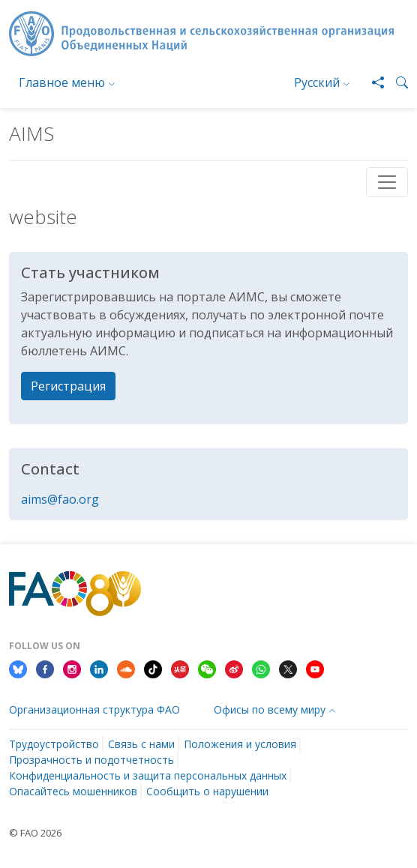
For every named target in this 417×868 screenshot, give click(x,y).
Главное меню (62, 82)
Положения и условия (240, 744)
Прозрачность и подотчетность (91, 760)
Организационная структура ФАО (94, 709)
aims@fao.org (60, 499)
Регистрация (68, 386)
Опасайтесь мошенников (73, 791)
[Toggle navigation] (387, 182)
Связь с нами (141, 744)
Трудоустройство (54, 744)
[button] (396, 82)
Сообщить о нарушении (207, 791)
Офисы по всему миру (270, 709)
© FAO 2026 (35, 833)
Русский (317, 82)
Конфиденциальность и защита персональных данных (148, 775)
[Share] (372, 82)
